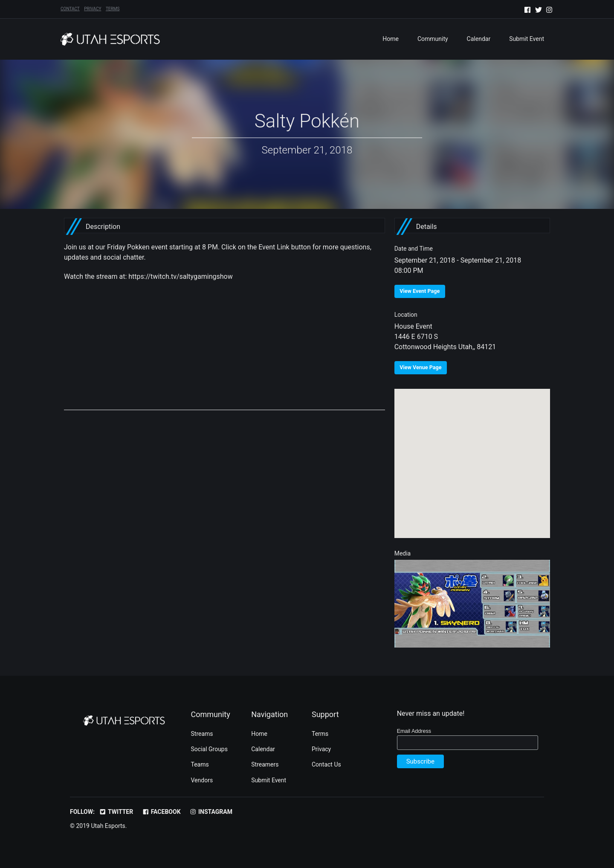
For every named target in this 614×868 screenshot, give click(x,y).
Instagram (211, 812)
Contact (70, 9)
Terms (113, 9)
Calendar (479, 39)
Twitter (116, 812)
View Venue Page (420, 367)
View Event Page (420, 291)
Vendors (202, 780)
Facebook (161, 812)
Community (433, 39)
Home (391, 39)
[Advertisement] (224, 350)
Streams (202, 734)
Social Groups (209, 749)
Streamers (265, 764)
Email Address (414, 731)
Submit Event (527, 39)
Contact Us (326, 764)
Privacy (93, 9)
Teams (200, 764)
